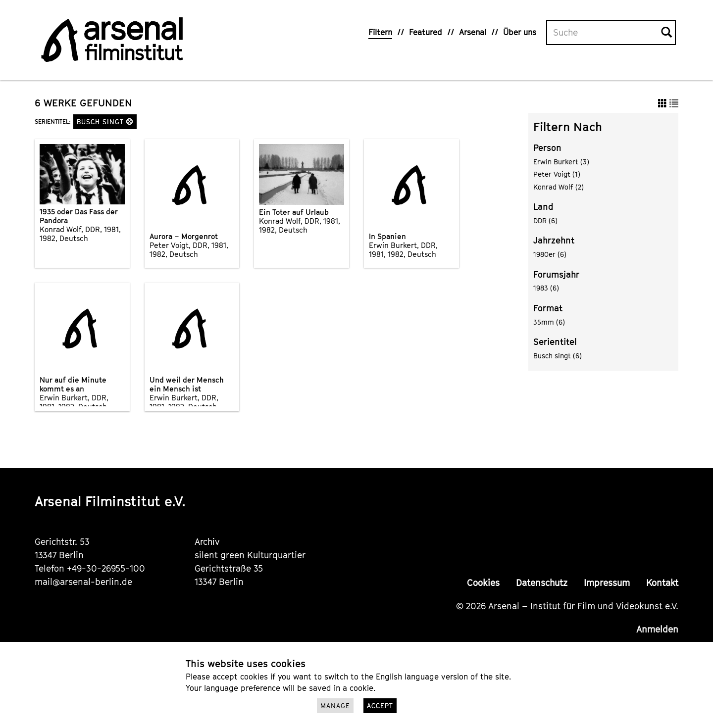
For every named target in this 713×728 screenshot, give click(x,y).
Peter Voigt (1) (557, 174)
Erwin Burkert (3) (561, 162)
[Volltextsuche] (604, 33)
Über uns (520, 32)
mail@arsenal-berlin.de (83, 582)
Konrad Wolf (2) (559, 187)
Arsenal (473, 32)
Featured (426, 32)
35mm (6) (549, 322)
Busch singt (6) (558, 356)
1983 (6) (546, 288)
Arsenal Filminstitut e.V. (110, 501)
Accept (380, 706)
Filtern (380, 32)
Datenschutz (542, 583)
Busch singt (105, 122)
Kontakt (662, 583)
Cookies (483, 583)
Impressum (607, 583)
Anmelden (657, 629)
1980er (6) (550, 254)
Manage (335, 706)
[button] (130, 121)
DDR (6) (545, 220)
